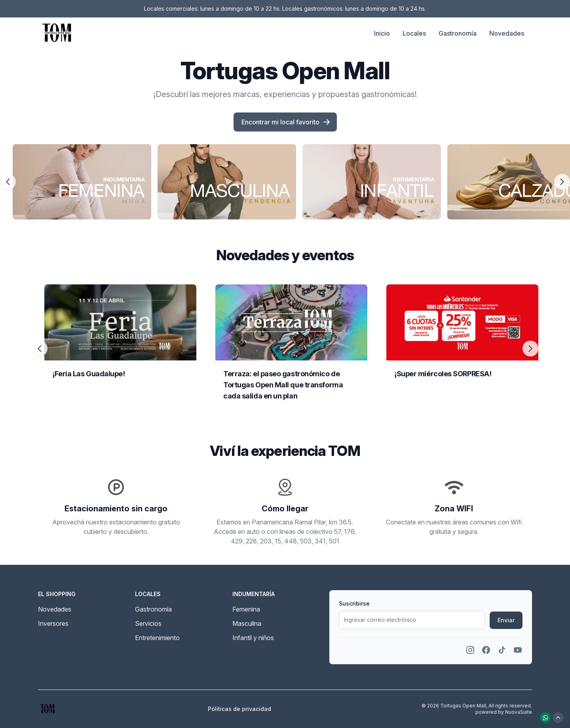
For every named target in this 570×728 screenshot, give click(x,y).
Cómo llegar (285, 509)
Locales (414, 33)
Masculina (247, 623)
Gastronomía (458, 33)
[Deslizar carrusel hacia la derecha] (562, 182)
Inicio (382, 33)
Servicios (148, 623)
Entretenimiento (157, 638)
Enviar (506, 620)
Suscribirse (354, 603)
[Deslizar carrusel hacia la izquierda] (8, 182)
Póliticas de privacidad (239, 709)
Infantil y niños (253, 638)
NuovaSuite (519, 712)
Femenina (246, 609)
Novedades (507, 33)
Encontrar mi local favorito (286, 122)
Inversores (53, 623)
